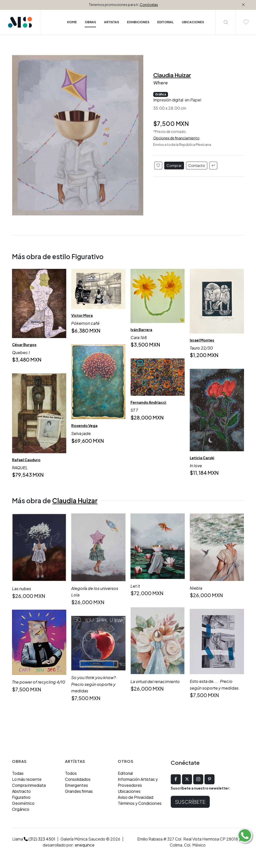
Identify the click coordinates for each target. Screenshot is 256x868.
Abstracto (21, 791)
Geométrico (23, 803)
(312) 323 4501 (39, 839)
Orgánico (21, 809)
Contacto (197, 165)
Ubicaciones (129, 791)
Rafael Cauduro (26, 460)
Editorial (125, 773)
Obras (90, 22)
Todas (18, 773)
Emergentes (76, 785)
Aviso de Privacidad (135, 797)
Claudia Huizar (172, 75)
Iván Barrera (141, 330)
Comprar (174, 165)
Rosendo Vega (84, 426)
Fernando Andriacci (148, 403)
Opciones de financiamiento (176, 138)
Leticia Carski (202, 458)
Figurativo (21, 797)
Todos (71, 773)
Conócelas (149, 4)
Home (72, 22)
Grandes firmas (79, 791)
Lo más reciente (27, 779)
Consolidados (78, 779)
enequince (85, 845)
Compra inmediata (29, 785)
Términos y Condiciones (140, 803)
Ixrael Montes (202, 340)
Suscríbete (190, 802)
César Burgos (24, 345)
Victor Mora (82, 315)
